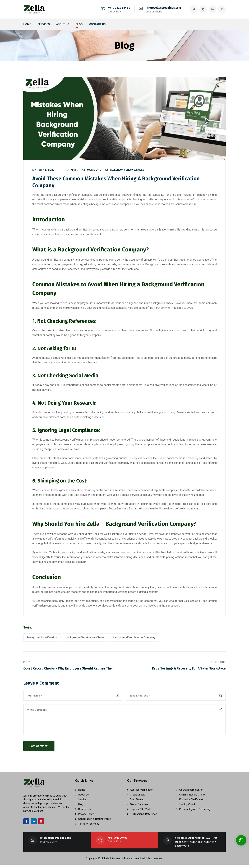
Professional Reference (144, 817)
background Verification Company (134, 639)
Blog (81, 808)
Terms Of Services (89, 827)
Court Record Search (191, 793)
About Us (83, 798)
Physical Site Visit (140, 812)
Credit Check (137, 798)
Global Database (139, 808)
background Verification (42, 639)
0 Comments (94, 171)
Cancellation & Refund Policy (94, 822)
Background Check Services (127, 171)
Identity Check (187, 808)
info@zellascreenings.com (163, 8)
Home (82, 793)
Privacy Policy (86, 817)
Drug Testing (137, 803)
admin (74, 171)
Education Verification (192, 803)
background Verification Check (85, 639)
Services (83, 803)
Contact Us (85, 812)
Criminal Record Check (192, 798)
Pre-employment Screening (195, 812)
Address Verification (142, 793)
